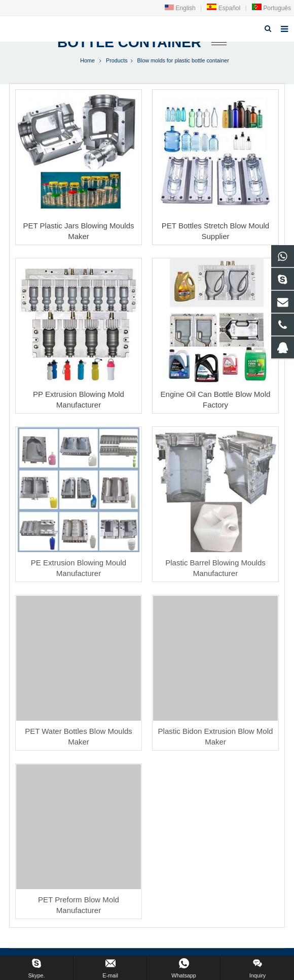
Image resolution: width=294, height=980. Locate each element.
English (180, 8)
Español (223, 8)
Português (271, 8)
